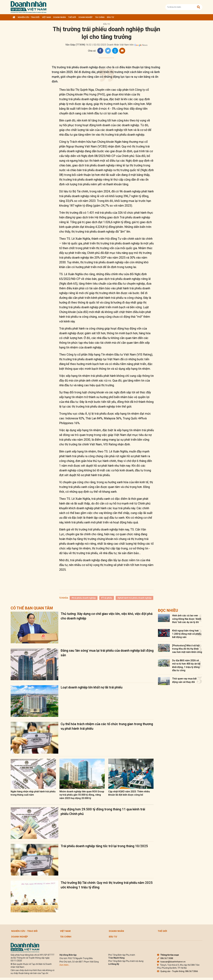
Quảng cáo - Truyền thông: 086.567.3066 (177, 971)
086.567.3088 (165, 958)
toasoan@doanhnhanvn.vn (171, 962)
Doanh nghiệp (86, 17)
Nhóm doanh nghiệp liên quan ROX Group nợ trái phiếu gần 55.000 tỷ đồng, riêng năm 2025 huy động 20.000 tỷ (82, 795)
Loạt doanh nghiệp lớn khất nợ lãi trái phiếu (92, 687)
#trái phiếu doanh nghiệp (84, 598)
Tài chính (100, 17)
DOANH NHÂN (59, 17)
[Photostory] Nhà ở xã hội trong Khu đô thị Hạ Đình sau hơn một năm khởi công (187, 649)
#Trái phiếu (107, 598)
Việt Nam (46, 17)
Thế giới (72, 17)
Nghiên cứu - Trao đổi (29, 17)
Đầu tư (110, 17)
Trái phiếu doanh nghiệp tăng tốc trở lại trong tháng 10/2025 (104, 846)
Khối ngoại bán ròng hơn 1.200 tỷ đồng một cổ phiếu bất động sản (187, 634)
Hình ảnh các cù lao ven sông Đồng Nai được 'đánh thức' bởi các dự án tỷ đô (187, 619)
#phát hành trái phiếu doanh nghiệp (134, 598)
